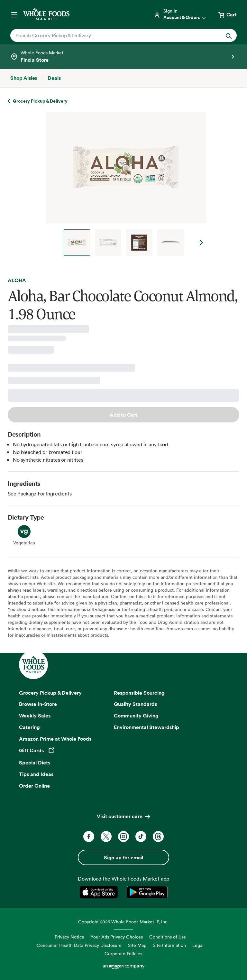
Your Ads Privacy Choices (117, 937)
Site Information (169, 945)
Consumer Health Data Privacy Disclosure (79, 945)
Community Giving (136, 716)
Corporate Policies (123, 953)
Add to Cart (123, 415)
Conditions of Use (168, 937)
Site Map (137, 945)
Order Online (34, 786)
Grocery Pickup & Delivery (50, 693)
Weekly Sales (35, 716)
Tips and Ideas (36, 774)
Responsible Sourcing (139, 693)
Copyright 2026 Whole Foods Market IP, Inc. (123, 922)
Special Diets (35, 763)
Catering (29, 727)
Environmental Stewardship (146, 727)
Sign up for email (123, 857)
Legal (198, 945)
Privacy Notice (69, 937)
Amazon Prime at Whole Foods (55, 739)
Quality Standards (135, 704)
